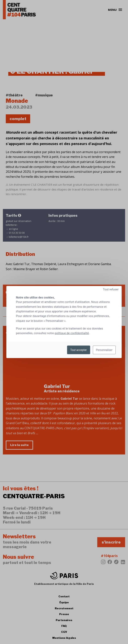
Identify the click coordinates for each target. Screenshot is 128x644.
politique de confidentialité (72, 333)
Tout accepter (79, 350)
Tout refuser (111, 289)
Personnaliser (104, 350)
